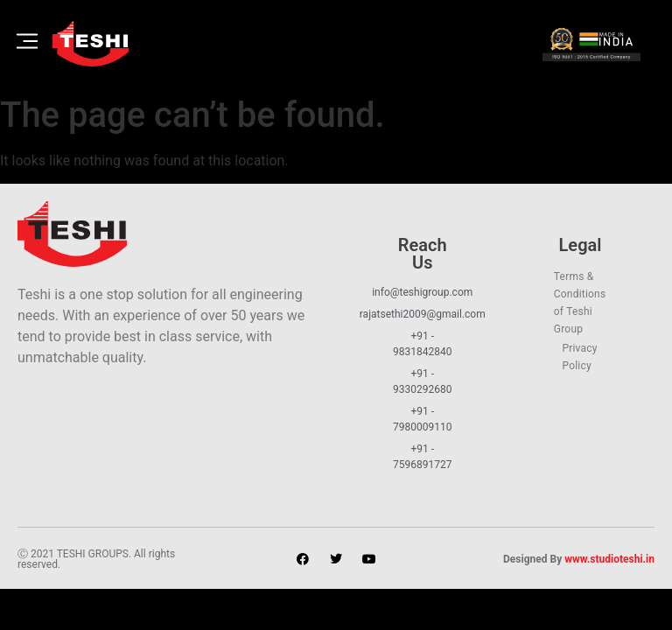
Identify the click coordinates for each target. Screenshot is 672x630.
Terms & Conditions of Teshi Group (580, 303)
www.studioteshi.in (609, 559)
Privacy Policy (579, 357)
